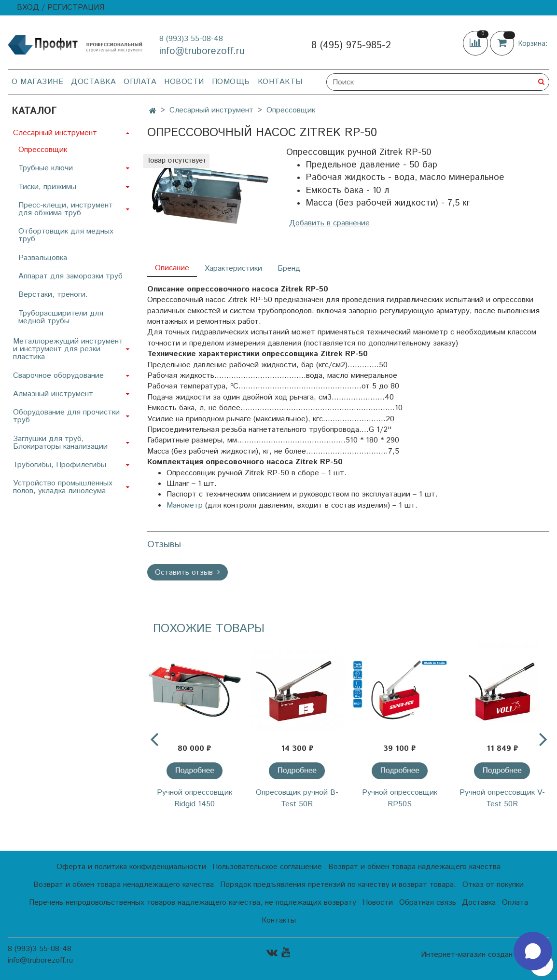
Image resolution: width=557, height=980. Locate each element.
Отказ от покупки (493, 885)
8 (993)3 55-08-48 (191, 39)
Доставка (93, 82)
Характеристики (233, 269)
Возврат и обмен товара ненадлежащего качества (124, 885)
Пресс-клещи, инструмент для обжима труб (66, 209)
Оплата (140, 82)
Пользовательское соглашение (267, 867)
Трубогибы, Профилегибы (60, 465)
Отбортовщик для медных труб (66, 235)
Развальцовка (43, 258)
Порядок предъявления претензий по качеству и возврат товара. (338, 885)
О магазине (37, 82)
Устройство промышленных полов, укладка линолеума (63, 487)
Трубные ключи (46, 168)
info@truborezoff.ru (202, 51)
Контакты (280, 82)
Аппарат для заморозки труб (70, 276)
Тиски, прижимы (47, 187)
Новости (184, 82)
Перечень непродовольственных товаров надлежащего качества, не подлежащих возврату (193, 903)
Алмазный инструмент (53, 394)
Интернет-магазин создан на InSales (485, 955)
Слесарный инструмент (211, 110)
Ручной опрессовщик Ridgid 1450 (195, 798)
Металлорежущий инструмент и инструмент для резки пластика (68, 349)
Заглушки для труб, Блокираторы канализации (60, 443)
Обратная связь (428, 903)
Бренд (289, 269)
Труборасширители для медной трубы (61, 317)
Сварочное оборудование (58, 376)
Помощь (231, 82)
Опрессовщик (291, 110)
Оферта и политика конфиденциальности (131, 867)
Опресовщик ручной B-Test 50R (297, 798)
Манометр (185, 505)
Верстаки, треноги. (53, 295)
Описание (172, 268)
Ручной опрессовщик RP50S (400, 798)
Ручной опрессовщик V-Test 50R (502, 798)
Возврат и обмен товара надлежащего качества (414, 867)
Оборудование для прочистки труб (66, 416)
